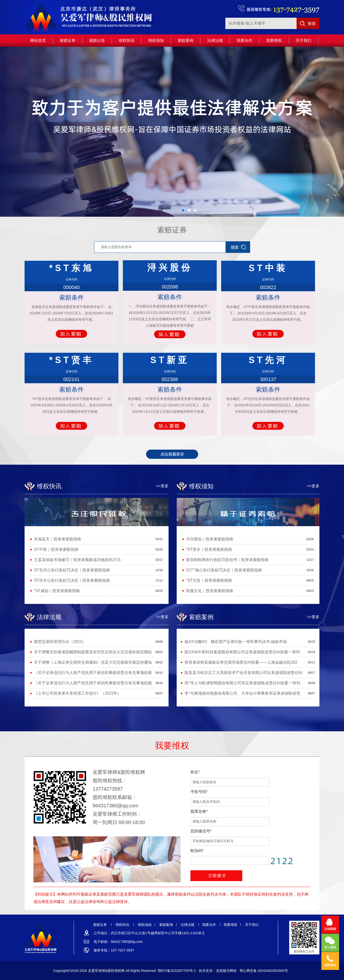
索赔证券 (172, 230)
